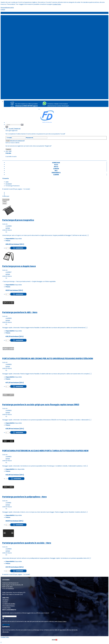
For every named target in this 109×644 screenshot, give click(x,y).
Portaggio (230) (12, 46)
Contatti (5, 602)
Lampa (8, 228)
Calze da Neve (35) (13, 26)
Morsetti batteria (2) (14, 44)
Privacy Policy (62, 621)
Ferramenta (8, 96)
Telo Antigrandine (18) (14, 34)
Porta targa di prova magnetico (18, 220)
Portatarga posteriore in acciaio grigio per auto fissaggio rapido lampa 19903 (41, 405)
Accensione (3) (12, 72)
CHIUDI (3, 10)
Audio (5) (10, 24)
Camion (6, 92)
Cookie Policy (57, 4)
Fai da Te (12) (11, 76)
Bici (5, 94)
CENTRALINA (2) (12, 68)
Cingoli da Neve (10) (13, 30)
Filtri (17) (10, 80)
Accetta (11, 8)
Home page (8, 88)
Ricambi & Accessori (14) (15, 84)
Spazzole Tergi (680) (14, 54)
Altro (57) (10, 86)
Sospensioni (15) (12, 58)
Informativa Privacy (9, 606)
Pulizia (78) (11, 48)
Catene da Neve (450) (14, 28)
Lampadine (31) (12, 62)
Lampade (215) (12, 40)
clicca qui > (6, 632)
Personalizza (5, 8)
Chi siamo (5, 600)
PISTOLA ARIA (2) (12, 70)
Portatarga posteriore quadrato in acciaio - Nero (27, 543)
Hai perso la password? (17, 141)
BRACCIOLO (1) (12, 74)
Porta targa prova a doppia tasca (19, 266)
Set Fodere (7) (12, 52)
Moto (6, 90)
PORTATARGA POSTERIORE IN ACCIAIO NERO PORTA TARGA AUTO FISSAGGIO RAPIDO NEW (45, 451)
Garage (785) (11, 36)
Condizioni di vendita (9, 604)
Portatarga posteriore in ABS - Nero (20, 312)
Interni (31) (10, 20)
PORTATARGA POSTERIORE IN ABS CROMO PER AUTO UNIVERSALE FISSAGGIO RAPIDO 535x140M (48, 358)
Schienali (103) (12, 50)
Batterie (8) (11, 60)
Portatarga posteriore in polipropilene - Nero (24, 497)
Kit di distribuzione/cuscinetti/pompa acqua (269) (23, 38)
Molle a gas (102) (12, 42)
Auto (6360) (11, 18)
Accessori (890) (12, 22)
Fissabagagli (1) (12, 32)
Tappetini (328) (12, 56)
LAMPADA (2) (11, 78)
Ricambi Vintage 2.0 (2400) (16, 82)
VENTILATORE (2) (12, 66)
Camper (7, 98)
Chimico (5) (11, 64)
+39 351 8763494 (60, 108)
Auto (5, 16)
